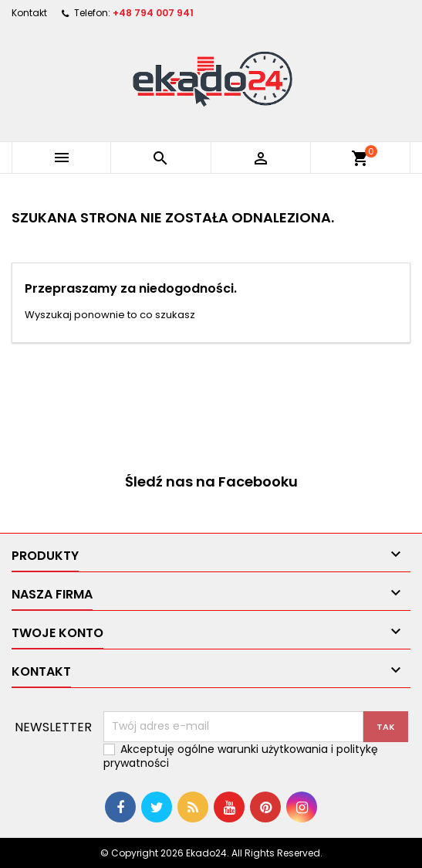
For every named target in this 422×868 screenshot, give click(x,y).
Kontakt (29, 13)
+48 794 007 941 (153, 13)
